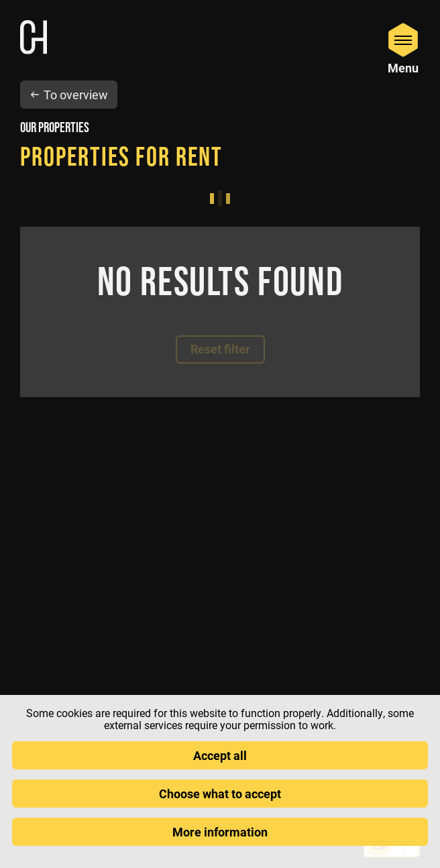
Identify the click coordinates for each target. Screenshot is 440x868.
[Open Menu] (403, 48)
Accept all (220, 755)
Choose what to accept (220, 794)
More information (220, 832)
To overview (69, 95)
